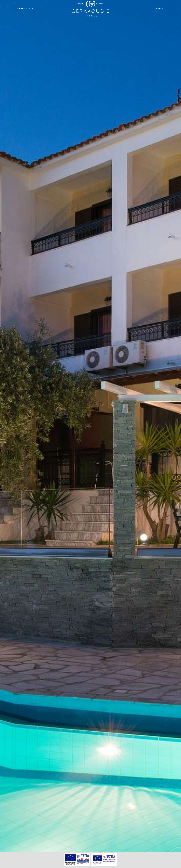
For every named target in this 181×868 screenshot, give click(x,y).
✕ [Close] (178, 860)
